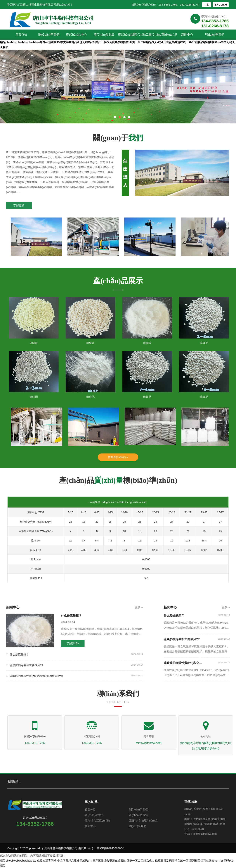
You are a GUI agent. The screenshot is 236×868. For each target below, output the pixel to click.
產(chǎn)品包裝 (104, 35)
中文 (206, 5)
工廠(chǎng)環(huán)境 (159, 35)
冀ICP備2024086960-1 (111, 848)
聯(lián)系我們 (215, 35)
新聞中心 (187, 35)
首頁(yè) (21, 35)
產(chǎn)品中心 (76, 35)
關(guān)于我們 (49, 35)
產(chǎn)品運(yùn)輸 (132, 35)
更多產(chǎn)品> (118, 457)
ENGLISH (221, 5)
